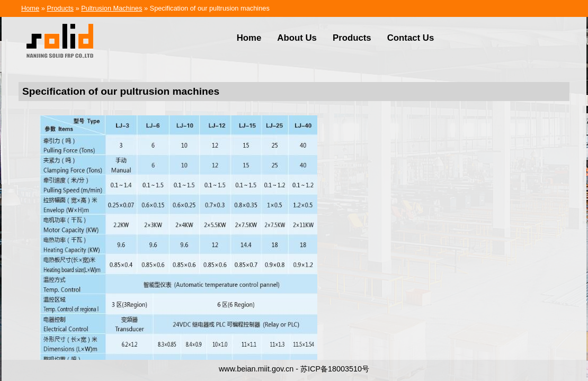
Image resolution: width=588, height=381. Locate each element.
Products (60, 8)
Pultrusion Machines (112, 8)
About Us (297, 38)
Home (30, 8)
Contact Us (411, 38)
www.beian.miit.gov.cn (256, 369)
